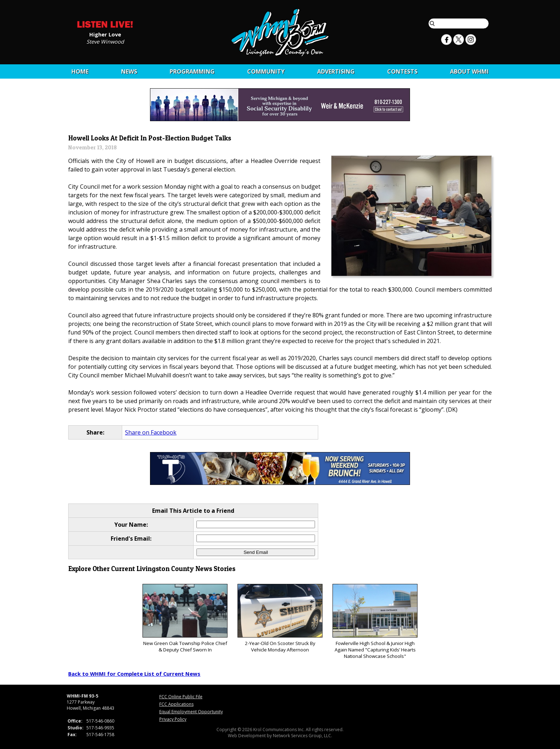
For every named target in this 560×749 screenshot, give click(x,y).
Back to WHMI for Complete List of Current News (134, 674)
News (129, 71)
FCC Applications (176, 704)
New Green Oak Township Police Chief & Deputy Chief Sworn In (185, 618)
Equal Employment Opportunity (191, 712)
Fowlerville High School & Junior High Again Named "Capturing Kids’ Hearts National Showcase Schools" (375, 622)
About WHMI (469, 71)
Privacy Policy (173, 719)
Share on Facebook (151, 432)
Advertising (336, 71)
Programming (192, 71)
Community (266, 71)
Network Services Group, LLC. (302, 736)
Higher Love (105, 34)
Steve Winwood (105, 41)
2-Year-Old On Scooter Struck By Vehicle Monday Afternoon (280, 618)
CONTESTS (402, 71)
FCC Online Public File (181, 697)
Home (80, 71)
